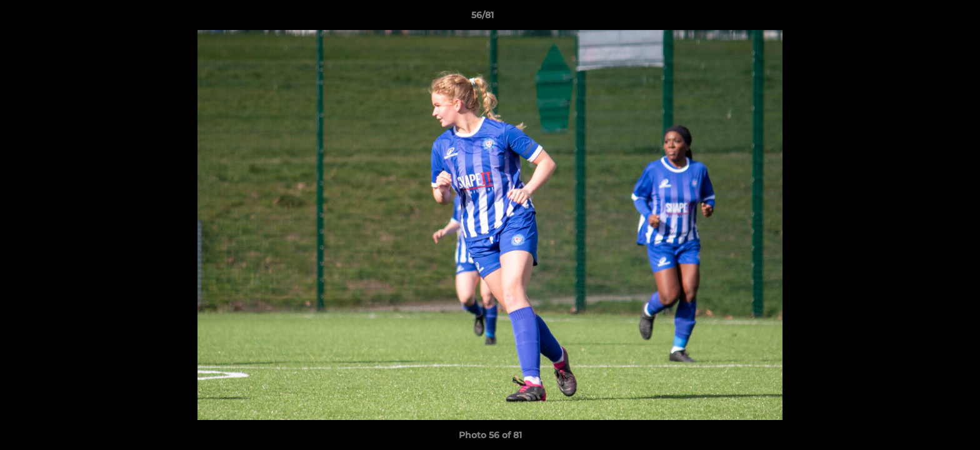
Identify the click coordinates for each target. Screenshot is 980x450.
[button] (927, 18)
